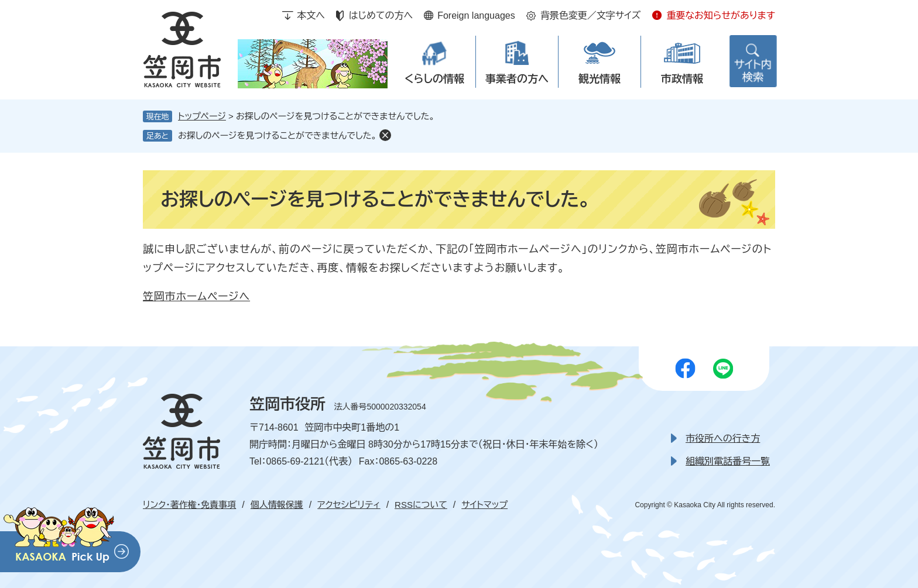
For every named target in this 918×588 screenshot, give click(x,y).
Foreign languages (476, 16)
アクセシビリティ (349, 505)
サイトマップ (484, 505)
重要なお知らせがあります (721, 16)
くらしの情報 (434, 79)
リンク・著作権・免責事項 (189, 505)
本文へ (311, 16)
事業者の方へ (517, 79)
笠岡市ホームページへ (196, 297)
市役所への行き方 (723, 439)
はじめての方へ (381, 16)
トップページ (202, 116)
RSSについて (421, 505)
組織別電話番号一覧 (728, 461)
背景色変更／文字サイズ (591, 16)
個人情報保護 (277, 505)
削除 (385, 135)
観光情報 (600, 79)
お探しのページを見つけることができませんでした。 (277, 135)
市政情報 (682, 79)
